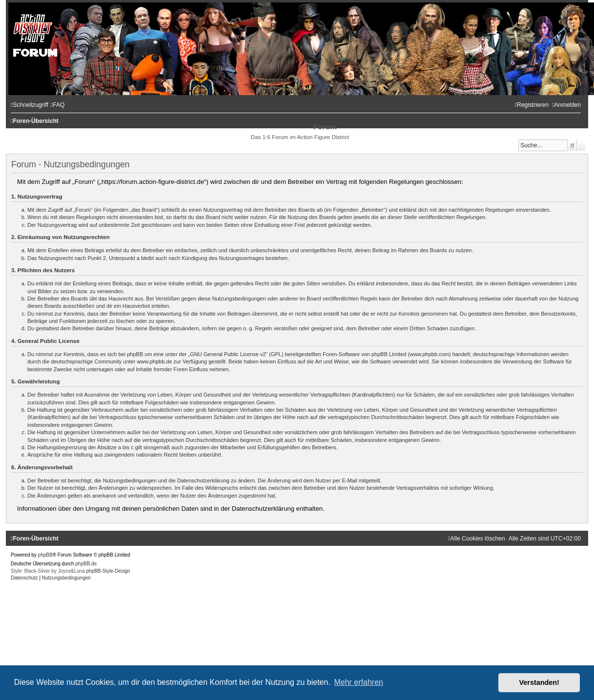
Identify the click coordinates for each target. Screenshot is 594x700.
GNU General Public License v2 (228, 354)
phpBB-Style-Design (108, 571)
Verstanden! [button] (539, 682)
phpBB (45, 555)
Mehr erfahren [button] (358, 682)
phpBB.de (86, 564)
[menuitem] (58, 105)
